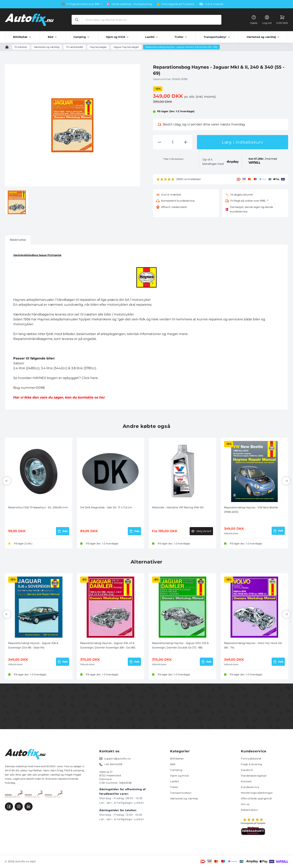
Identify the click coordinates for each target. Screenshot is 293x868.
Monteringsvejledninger (257, 793)
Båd (173, 764)
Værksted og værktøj (184, 798)
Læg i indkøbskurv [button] (243, 142)
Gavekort (247, 770)
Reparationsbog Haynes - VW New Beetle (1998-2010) (251, 510)
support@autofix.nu (118, 759)
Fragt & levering (251, 764)
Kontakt (246, 781)
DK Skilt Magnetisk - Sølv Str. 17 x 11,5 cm (106, 507)
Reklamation (249, 810)
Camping (176, 770)
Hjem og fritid (179, 776)
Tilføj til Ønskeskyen (173, 159)
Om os (245, 804)
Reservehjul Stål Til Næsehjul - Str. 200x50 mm (38, 507)
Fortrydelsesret (251, 759)
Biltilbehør (177, 759)
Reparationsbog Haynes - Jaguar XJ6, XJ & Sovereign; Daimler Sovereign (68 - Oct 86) (108, 645)
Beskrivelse (18, 240)
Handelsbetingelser (254, 776)
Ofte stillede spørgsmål (256, 798)
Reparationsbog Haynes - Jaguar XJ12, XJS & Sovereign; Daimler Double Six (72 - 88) (180, 645)
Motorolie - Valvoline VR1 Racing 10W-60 (178, 507)
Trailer (174, 787)
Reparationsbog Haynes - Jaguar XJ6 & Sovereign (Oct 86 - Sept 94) (33, 645)
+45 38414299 (113, 764)
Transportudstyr (181, 793)
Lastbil (174, 781)
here (94, 378)
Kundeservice (250, 787)
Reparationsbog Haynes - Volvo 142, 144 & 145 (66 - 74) (253, 645)
